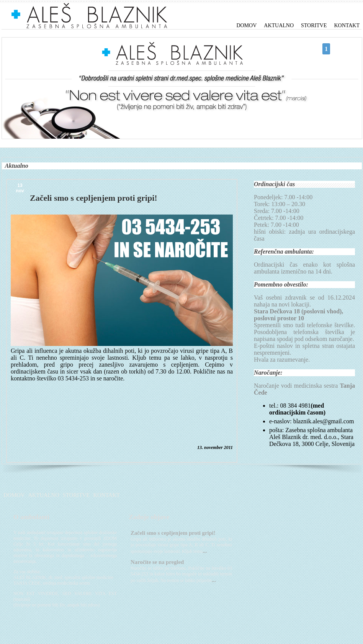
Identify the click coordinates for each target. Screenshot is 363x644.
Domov (246, 25)
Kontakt (347, 25)
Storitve (314, 25)
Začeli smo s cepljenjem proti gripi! (173, 533)
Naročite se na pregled (157, 562)
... (205, 551)
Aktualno (279, 25)
